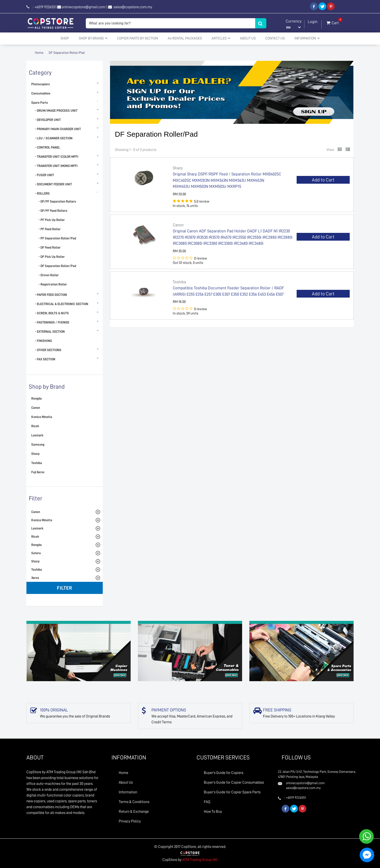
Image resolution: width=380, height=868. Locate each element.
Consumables (41, 93)
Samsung (38, 444)
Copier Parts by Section (138, 38)
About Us (248, 38)
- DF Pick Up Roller (52, 257)
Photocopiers (41, 84)
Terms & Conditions (134, 802)
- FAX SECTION (45, 359)
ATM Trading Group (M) (200, 860)
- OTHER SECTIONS (48, 350)
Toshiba (37, 463)
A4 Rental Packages (185, 38)
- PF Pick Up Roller (52, 220)
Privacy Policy (130, 821)
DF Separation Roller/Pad (67, 53)
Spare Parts (40, 103)
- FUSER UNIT (44, 175)
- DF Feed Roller (50, 247)
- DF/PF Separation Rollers (57, 201)
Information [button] (307, 38)
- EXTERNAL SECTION (50, 331)
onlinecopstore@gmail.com (84, 7)
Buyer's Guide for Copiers (224, 773)
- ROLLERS (42, 193)
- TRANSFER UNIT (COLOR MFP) (57, 157)
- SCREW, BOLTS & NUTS (52, 313)
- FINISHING (43, 341)
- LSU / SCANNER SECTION (54, 138)
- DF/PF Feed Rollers (53, 211)
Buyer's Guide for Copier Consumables (234, 782)
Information (128, 792)
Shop (65, 38)
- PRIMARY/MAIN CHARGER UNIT (58, 129)
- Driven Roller (49, 275)
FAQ (207, 802)
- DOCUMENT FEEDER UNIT (53, 184)
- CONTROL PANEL (47, 147)
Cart (333, 22)
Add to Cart (323, 180)
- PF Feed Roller (50, 229)
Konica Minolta (42, 417)
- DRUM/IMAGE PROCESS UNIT (56, 110)
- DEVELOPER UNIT (48, 120)
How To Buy (213, 812)
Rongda (36, 398)
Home (39, 53)
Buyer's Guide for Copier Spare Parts (232, 792)
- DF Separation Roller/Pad (57, 266)
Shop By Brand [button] (93, 38)
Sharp (35, 454)
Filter (65, 588)
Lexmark (37, 435)
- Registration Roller (53, 284)
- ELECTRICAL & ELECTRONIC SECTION (62, 304)
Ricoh (35, 426)
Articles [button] (221, 38)
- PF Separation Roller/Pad (57, 238)
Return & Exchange (134, 812)
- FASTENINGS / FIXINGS (52, 322)
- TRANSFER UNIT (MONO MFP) (56, 166)
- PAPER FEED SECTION (51, 295)
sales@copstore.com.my (132, 7)
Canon (36, 408)
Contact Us (275, 38)
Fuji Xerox (38, 472)
